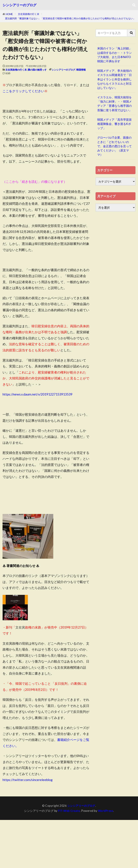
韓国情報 (81, 70)
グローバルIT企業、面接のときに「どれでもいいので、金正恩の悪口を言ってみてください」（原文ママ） (114, 146)
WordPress (106, 811)
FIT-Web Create (69, 811)
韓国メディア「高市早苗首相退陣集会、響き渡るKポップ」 (114, 124)
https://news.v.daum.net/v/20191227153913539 (37, 394)
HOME (9, 14)
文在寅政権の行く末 (29, 14)
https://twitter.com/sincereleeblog (28, 780)
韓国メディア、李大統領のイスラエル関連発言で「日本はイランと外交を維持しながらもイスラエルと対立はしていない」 (114, 79)
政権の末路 (28, 627)
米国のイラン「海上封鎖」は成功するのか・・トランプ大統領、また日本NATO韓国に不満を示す (114, 55)
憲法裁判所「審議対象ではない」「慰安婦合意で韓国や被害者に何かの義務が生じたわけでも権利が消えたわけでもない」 (70, 18)
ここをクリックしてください (23, 91)
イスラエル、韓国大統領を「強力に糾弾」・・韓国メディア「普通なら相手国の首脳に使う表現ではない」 (114, 104)
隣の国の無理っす (37, 70)
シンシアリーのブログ (19, 5)
